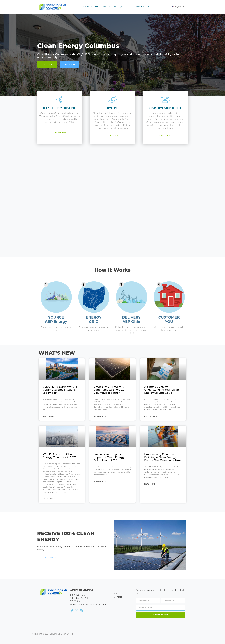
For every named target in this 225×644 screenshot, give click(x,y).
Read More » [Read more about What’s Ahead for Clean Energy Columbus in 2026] (49, 499)
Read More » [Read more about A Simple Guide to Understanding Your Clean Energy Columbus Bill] (151, 416)
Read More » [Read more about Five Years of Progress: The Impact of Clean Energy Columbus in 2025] (100, 481)
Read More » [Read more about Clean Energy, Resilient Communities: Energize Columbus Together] (100, 416)
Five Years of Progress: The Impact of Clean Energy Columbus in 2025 (111, 457)
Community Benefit (145, 7)
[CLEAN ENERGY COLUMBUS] (60, 100)
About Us (87, 7)
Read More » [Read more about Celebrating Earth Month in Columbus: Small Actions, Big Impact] (49, 416)
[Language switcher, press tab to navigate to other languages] (178, 7)
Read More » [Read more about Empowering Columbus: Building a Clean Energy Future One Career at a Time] (151, 484)
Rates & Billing (122, 7)
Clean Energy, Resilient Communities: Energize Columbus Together (109, 390)
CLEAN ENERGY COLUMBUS (60, 108)
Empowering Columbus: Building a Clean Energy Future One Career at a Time (163, 457)
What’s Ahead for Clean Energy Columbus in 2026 (60, 456)
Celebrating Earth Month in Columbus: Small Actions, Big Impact (61, 390)
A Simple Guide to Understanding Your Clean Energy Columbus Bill (162, 390)
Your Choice (103, 7)
